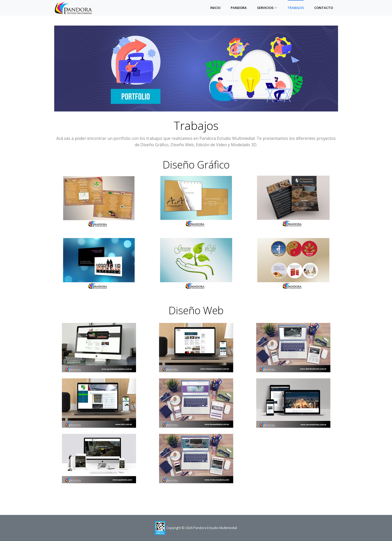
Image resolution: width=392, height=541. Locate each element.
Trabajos (296, 8)
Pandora (239, 8)
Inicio (215, 8)
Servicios (267, 8)
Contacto (324, 8)
